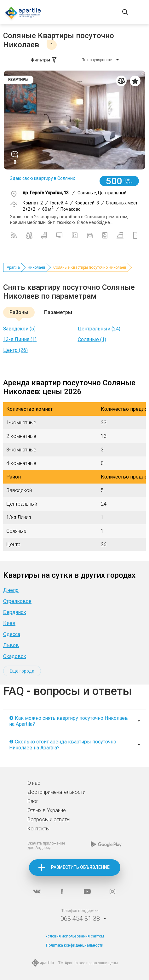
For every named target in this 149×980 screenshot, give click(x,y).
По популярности (97, 60)
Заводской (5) (19, 329)
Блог (33, 801)
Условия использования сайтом (74, 936)
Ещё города (22, 671)
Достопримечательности (56, 792)
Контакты (38, 829)
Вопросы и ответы (49, 820)
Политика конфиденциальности (75, 945)
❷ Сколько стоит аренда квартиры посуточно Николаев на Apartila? (63, 745)
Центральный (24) (99, 329)
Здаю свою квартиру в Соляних (43, 178)
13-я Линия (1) (20, 339)
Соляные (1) (92, 339)
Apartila (13, 267)
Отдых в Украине (47, 810)
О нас (34, 783)
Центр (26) (15, 350)
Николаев (37, 267)
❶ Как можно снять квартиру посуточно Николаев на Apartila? (69, 721)
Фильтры (44, 60)
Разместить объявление (80, 867)
